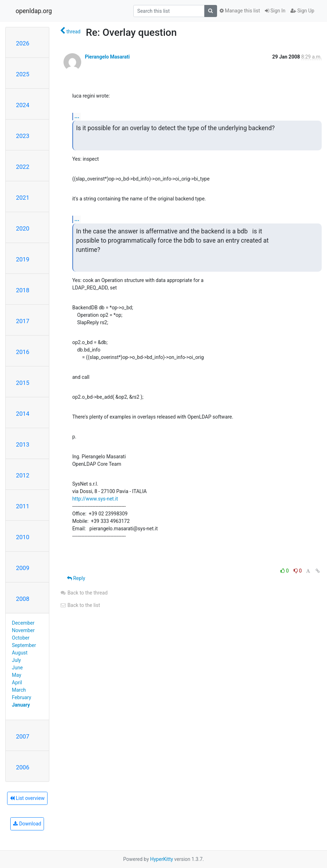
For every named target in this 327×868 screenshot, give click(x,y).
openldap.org (34, 11)
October (21, 638)
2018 (23, 290)
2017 (23, 321)
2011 (23, 506)
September (24, 645)
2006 (23, 767)
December (23, 623)
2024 (23, 105)
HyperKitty (162, 859)
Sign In (275, 11)
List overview (27, 798)
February (22, 697)
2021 (23, 198)
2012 (23, 475)
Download (27, 824)
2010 (23, 537)
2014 (23, 414)
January (21, 705)
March (19, 690)
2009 (23, 568)
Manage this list (240, 11)
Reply (76, 578)
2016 (23, 352)
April (17, 682)
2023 (23, 136)
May (17, 675)
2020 (23, 228)
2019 (23, 259)
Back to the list (80, 605)
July (16, 660)
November (23, 630)
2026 (23, 43)
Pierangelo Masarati (107, 57)
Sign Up (302, 11)
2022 (23, 167)
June (18, 668)
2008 (23, 599)
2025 (23, 74)
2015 (23, 383)
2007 (23, 736)
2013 (23, 444)
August (20, 653)
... (77, 116)
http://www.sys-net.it (95, 499)
